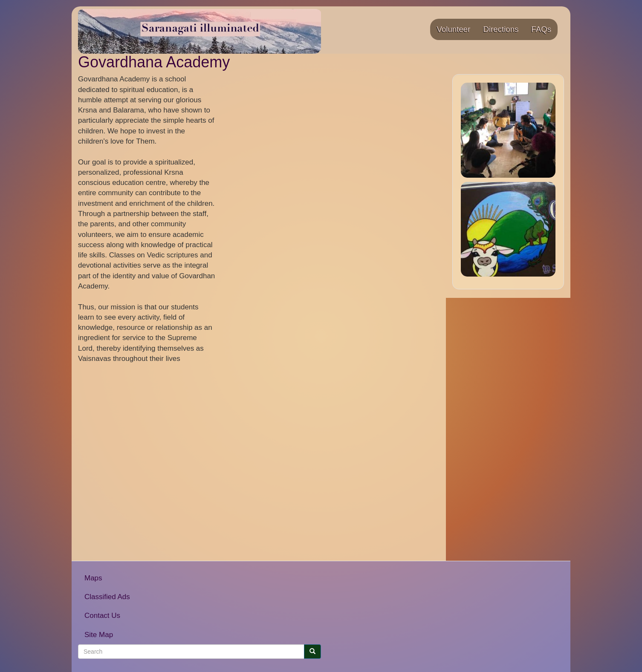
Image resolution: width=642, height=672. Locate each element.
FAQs (541, 29)
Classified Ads (107, 597)
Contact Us (102, 616)
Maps (93, 578)
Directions (501, 29)
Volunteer (453, 29)
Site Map (99, 635)
